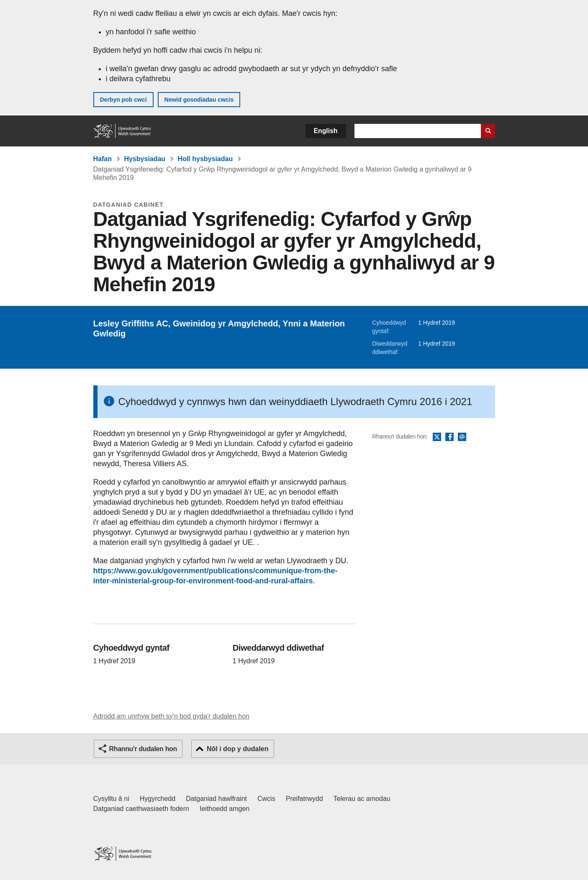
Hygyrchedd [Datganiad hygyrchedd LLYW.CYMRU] (158, 799)
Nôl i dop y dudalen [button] (238, 749)
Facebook (449, 437)
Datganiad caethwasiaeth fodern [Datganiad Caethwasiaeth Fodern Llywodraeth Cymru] (141, 809)
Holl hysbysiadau (205, 159)
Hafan (103, 159)
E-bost (462, 437)
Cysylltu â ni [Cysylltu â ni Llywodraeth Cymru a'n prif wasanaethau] (111, 799)
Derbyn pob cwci (123, 100)
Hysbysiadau (145, 159)
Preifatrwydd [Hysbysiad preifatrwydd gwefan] (304, 799)
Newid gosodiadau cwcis (199, 100)
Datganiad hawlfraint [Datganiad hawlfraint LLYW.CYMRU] (216, 799)
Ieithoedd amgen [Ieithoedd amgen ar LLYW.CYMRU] (225, 809)
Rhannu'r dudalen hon (143, 749)
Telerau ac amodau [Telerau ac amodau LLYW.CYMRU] (362, 799)
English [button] (326, 131)
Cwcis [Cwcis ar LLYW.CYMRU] (266, 799)
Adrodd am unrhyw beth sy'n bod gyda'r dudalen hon (171, 716)
